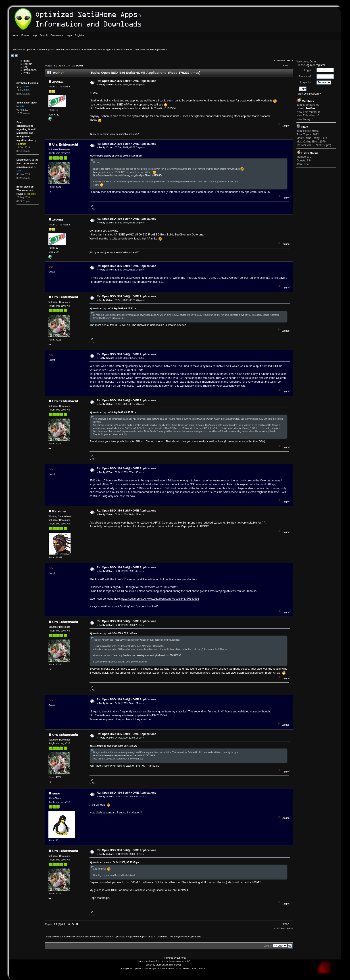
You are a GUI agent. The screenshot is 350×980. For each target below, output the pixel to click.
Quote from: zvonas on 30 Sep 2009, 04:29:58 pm (116, 156)
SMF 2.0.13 (143, 961)
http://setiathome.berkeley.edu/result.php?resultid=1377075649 (128, 715)
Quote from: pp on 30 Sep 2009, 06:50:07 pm (114, 412)
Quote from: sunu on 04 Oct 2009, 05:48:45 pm (115, 862)
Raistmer (59, 511)
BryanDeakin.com (165, 965)
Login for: (306, 83)
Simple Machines (173, 961)
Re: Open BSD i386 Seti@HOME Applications (126, 81)
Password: (305, 76)
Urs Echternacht (65, 144)
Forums (27, 64)
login (309, 65)
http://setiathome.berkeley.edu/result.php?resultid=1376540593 (160, 599)
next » (289, 60)
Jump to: (268, 946)
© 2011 (177, 965)
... (67, 66)
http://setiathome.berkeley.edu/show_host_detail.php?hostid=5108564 (133, 108)
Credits (186, 961)
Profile (27, 73)
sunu (56, 793)
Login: (308, 70)
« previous (279, 60)
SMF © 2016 (156, 961)
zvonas (58, 81)
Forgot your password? (308, 94)
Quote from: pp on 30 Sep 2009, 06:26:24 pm (114, 308)
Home (26, 61)
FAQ (26, 67)
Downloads (30, 70)
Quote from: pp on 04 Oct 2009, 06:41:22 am (113, 746)
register (320, 65)
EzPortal (181, 958)
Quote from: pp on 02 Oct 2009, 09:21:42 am (113, 633)
